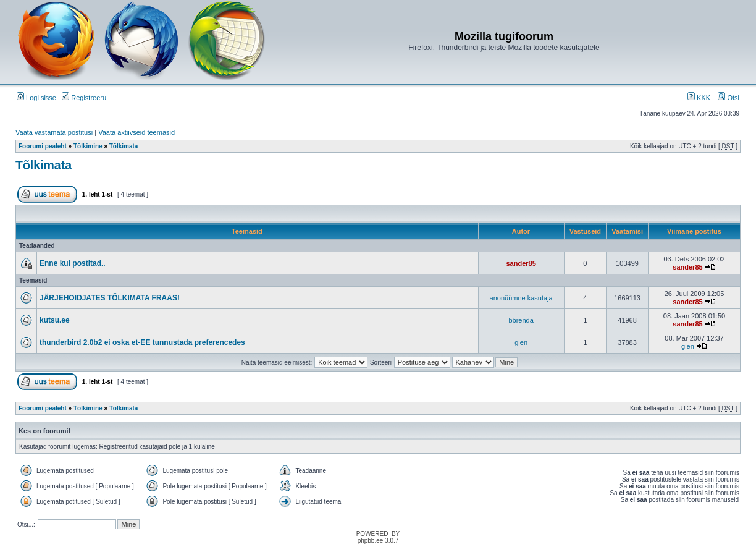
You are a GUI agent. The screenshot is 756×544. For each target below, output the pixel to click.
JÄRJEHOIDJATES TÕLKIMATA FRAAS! (110, 298)
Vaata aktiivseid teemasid (136, 132)
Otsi (729, 98)
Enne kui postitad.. (73, 263)
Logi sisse (36, 98)
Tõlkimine (88, 146)
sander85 (521, 263)
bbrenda (521, 320)
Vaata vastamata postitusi (54, 132)
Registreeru (84, 98)
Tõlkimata (124, 146)
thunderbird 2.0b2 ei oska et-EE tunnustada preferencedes (142, 342)
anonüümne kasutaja (521, 298)
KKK (699, 98)
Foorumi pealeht (43, 146)
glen (521, 342)
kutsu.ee (55, 320)
